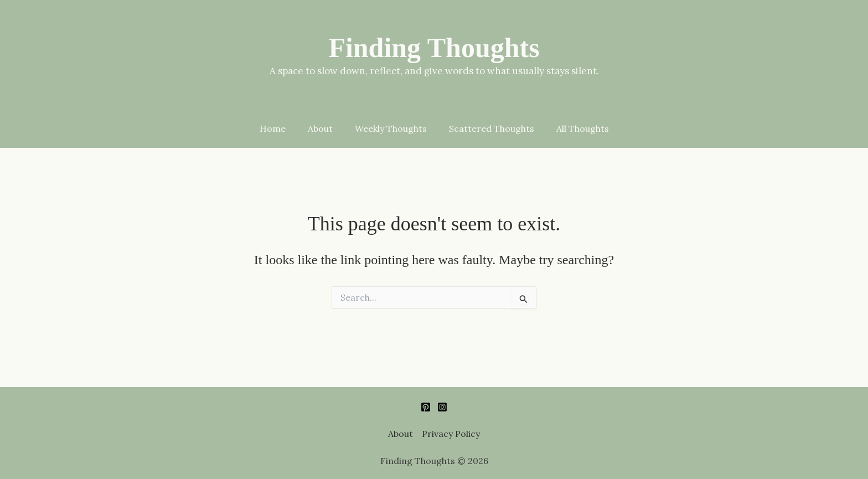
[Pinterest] (426, 408)
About (320, 137)
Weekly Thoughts (391, 137)
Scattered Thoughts (492, 137)
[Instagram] (442, 408)
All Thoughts (583, 137)
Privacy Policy (451, 434)
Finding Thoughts (434, 48)
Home (273, 137)
